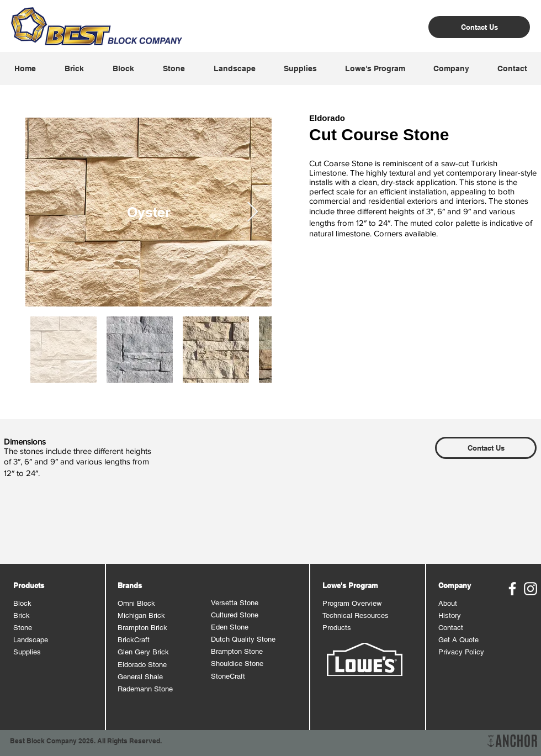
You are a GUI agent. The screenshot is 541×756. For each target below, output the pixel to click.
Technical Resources (356, 615)
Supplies (27, 652)
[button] (74, 68)
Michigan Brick (141, 615)
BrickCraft (134, 640)
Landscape (31, 640)
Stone (23, 628)
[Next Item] (253, 212)
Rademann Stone (145, 689)
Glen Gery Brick (143, 652)
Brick (22, 615)
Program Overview (352, 603)
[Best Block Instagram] (531, 589)
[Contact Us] (479, 27)
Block (22, 603)
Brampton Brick (142, 628)
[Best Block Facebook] (512, 589)
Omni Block (136, 603)
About (448, 603)
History (450, 615)
